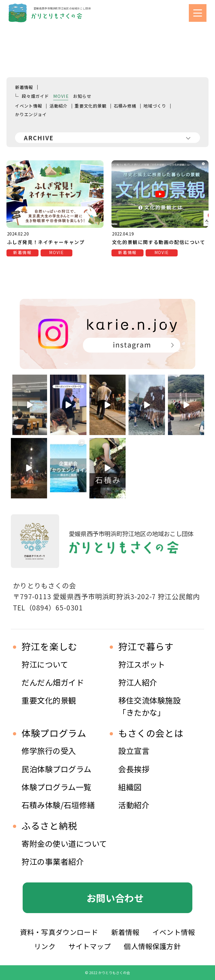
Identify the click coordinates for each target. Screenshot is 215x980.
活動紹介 (59, 106)
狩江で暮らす (146, 647)
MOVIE (61, 96)
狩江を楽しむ (49, 647)
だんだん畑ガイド (53, 682)
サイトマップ (90, 946)
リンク (45, 946)
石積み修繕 (125, 106)
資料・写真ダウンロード (59, 932)
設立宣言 (134, 751)
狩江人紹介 (138, 682)
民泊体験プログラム (56, 769)
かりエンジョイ (31, 114)
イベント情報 (29, 106)
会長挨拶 (134, 769)
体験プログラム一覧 (56, 787)
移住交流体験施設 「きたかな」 (149, 706)
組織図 (130, 787)
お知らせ (82, 96)
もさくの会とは (151, 733)
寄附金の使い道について (64, 843)
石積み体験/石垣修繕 (58, 805)
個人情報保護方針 (152, 946)
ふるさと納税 (49, 826)
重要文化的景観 (91, 106)
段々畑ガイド (35, 96)
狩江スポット (142, 664)
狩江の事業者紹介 (53, 861)
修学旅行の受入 (49, 751)
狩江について (45, 664)
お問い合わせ (115, 898)
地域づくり (155, 106)
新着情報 (24, 87)
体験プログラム (54, 733)
